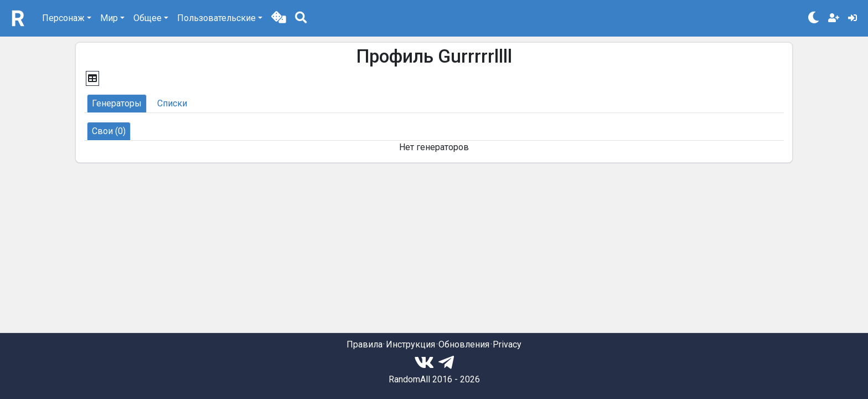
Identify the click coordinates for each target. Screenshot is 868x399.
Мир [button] (109, 18)
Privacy (507, 344)
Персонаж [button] (63, 18)
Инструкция (410, 344)
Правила (365, 344)
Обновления (464, 344)
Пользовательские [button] (216, 18)
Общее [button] (148, 18)
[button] (279, 18)
